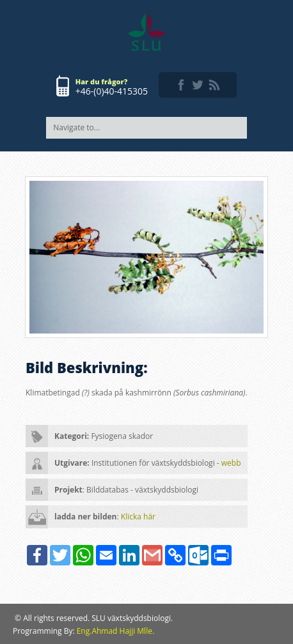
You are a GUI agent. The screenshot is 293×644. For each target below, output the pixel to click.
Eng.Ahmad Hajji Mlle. (115, 631)
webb (231, 463)
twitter (198, 85)
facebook (181, 85)
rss (214, 85)
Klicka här (138, 517)
